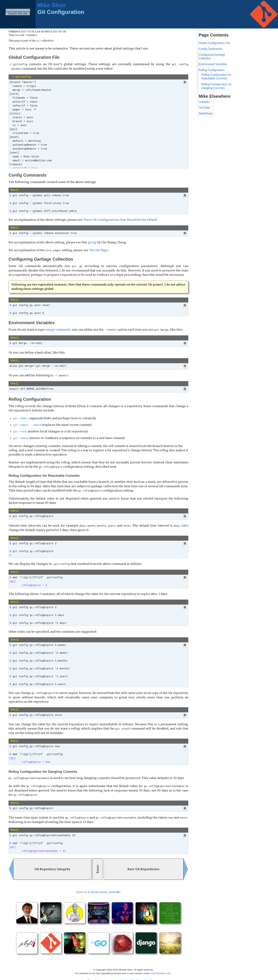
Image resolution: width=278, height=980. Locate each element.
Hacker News (99, 886)
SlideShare (206, 113)
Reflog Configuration (212, 70)
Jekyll (122, 975)
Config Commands (210, 49)
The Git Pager (99, 250)
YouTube (204, 108)
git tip (92, 242)
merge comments (58, 329)
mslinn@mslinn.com (160, 967)
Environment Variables (213, 64)
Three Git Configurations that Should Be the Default (120, 219)
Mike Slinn (51, 5)
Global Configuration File (214, 43)
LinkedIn (115, 886)
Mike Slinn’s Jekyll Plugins (144, 975)
